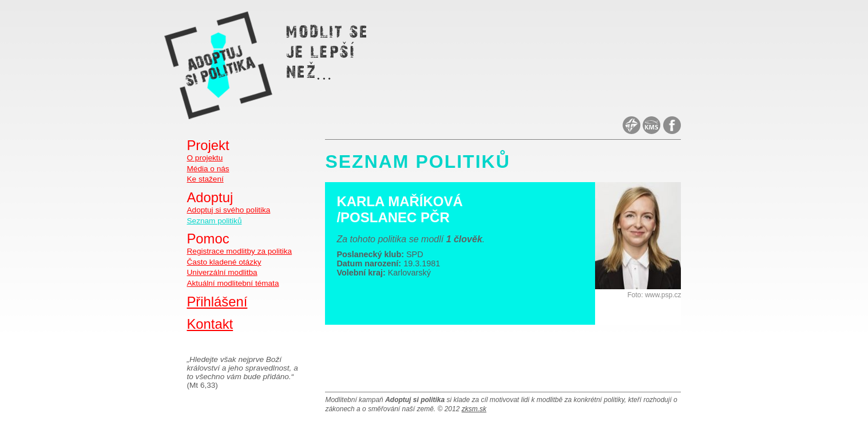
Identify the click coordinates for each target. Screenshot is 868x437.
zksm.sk (474, 409)
